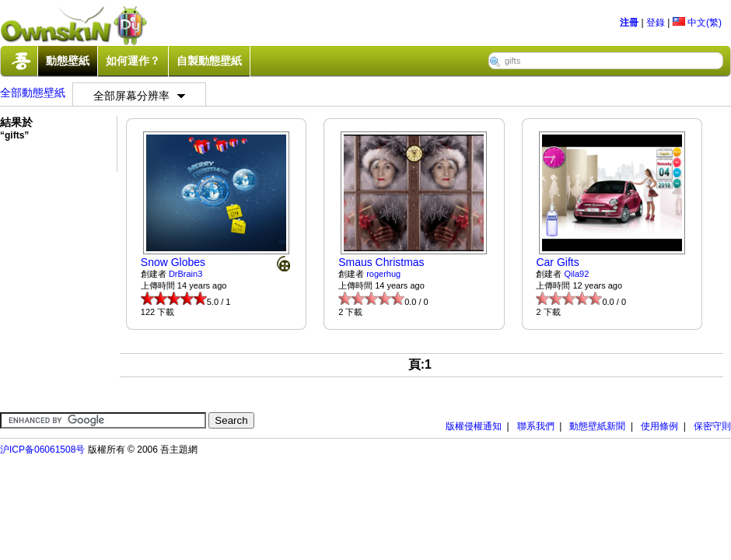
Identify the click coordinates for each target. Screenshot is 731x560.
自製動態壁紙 (209, 61)
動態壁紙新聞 (597, 426)
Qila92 (577, 274)
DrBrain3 (185, 274)
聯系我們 (536, 426)
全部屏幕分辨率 (139, 96)
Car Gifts (557, 262)
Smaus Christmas (381, 262)
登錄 (656, 23)
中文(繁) (697, 23)
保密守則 (712, 426)
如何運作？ (133, 61)
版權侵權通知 (474, 426)
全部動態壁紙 (33, 93)
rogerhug (383, 274)
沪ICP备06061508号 (42, 450)
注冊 (629, 23)
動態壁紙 (68, 61)
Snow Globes (173, 262)
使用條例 (659, 426)
